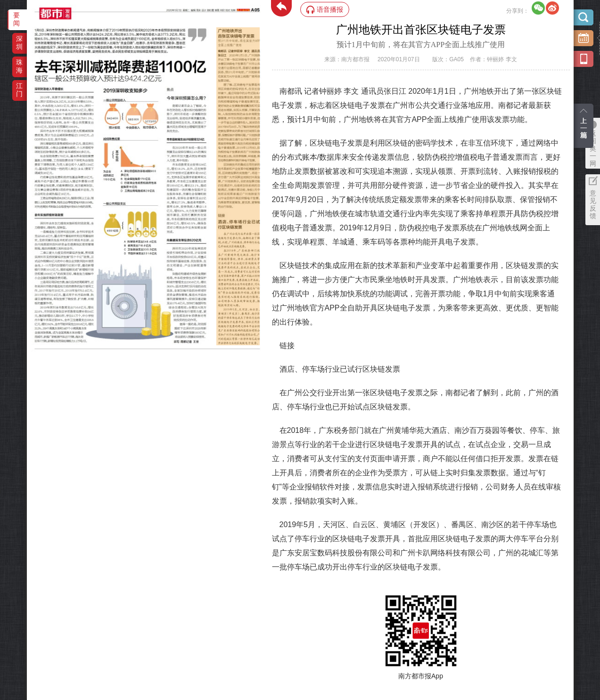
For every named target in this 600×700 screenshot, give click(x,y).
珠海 (19, 66)
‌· (218, 32)
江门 (19, 90)
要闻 (16, 19)
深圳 (19, 43)
